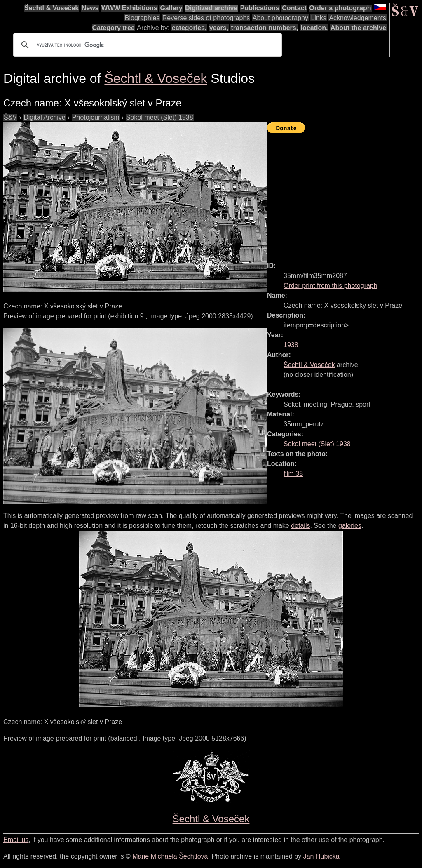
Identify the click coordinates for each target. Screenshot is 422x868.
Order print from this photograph (331, 286)
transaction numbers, (264, 28)
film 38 (293, 474)
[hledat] (146, 45)
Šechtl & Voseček (52, 8)
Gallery (171, 8)
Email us (16, 840)
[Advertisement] (345, 194)
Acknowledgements (358, 18)
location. (314, 28)
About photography (280, 18)
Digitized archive (211, 8)
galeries (350, 526)
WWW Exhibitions (129, 8)
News (90, 8)
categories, (189, 28)
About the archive (358, 28)
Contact (294, 8)
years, (219, 28)
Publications (260, 8)
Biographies (142, 18)
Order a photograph (340, 8)
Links (318, 18)
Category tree (114, 28)
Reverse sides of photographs (206, 18)
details (300, 526)
